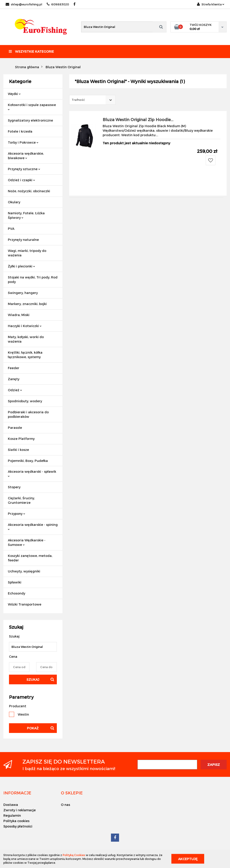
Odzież (15, 390)
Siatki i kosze (18, 450)
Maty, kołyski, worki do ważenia (26, 339)
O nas (65, 805)
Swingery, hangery (23, 293)
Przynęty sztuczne (24, 169)
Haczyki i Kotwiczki (25, 326)
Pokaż (33, 728)
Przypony (17, 514)
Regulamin (12, 815)
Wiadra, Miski (19, 315)
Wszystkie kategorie (31, 51)
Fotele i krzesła (20, 131)
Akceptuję (188, 859)
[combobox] (92, 100)
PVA (11, 229)
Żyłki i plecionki (21, 266)
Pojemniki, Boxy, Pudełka (28, 461)
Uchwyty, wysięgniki (24, 571)
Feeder (14, 368)
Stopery (14, 487)
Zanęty (14, 379)
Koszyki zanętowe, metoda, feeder (30, 558)
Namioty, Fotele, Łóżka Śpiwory (26, 215)
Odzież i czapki (21, 180)
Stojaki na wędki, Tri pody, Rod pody (33, 279)
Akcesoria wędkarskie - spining (33, 526)
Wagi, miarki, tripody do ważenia (27, 253)
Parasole (15, 428)
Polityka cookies (16, 821)
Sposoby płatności (18, 826)
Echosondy (17, 593)
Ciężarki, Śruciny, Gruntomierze (21, 500)
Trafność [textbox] (78, 100)
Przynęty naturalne (23, 240)
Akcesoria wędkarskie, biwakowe (26, 156)
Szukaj (33, 679)
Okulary (14, 202)
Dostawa (11, 805)
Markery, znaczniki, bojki (27, 304)
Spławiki (15, 582)
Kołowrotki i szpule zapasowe (32, 107)
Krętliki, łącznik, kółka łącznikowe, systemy (25, 355)
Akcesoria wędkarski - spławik (32, 473)
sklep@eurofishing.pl (24, 4)
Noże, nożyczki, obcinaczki (29, 191)
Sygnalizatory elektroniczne (30, 120)
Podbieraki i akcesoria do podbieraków (28, 414)
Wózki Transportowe (25, 604)
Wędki (14, 94)
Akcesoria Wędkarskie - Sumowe (27, 542)
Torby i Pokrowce (23, 142)
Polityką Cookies (74, 855)
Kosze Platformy (21, 439)
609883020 (58, 4)
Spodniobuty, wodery (25, 401)
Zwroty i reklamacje (20, 810)
